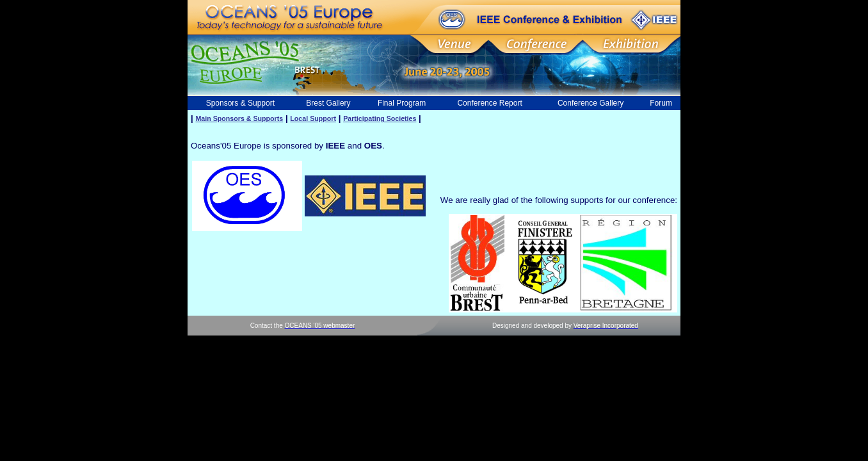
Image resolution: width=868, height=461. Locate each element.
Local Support (313, 118)
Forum (661, 103)
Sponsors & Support (240, 103)
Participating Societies (380, 118)
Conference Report (489, 103)
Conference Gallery (591, 103)
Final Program (402, 103)
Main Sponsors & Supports (239, 118)
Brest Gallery (328, 103)
